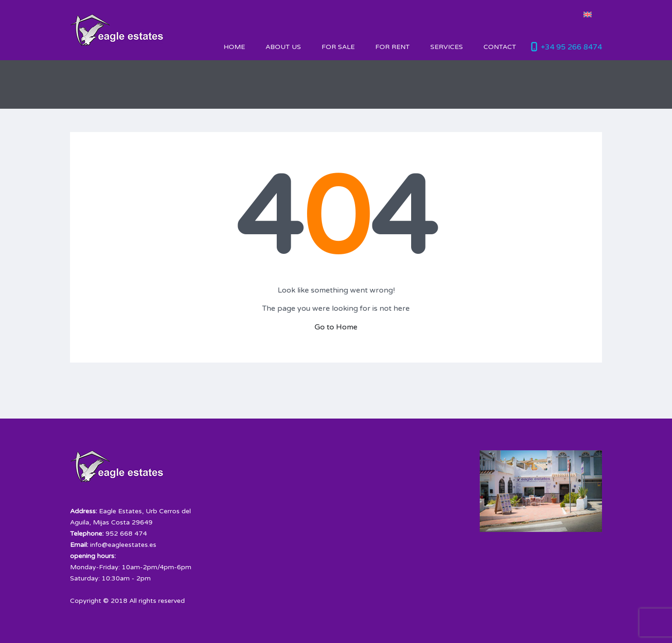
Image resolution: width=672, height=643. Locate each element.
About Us (283, 47)
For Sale (338, 47)
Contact (500, 47)
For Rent (392, 47)
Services (447, 47)
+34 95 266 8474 (571, 47)
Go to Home (336, 327)
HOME (234, 47)
